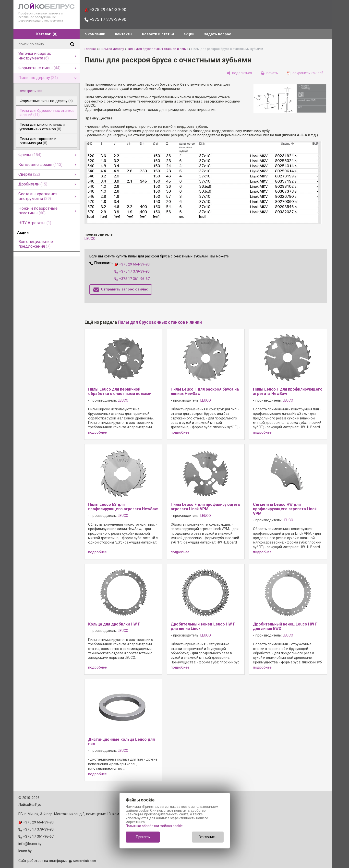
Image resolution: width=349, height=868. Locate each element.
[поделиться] (239, 73)
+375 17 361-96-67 (132, 279)
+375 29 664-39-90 (105, 10)
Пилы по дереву (112, 49)
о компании (95, 34)
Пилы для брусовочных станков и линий (158, 49)
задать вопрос (218, 34)
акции (189, 34)
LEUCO (90, 239)
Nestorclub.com (84, 861)
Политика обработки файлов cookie (154, 826)
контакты (124, 34)
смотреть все (34, 91)
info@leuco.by (30, 844)
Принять (143, 837)
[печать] (269, 73)
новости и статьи (158, 34)
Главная (90, 49)
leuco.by (25, 851)
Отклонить (208, 837)
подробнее (97, 433)
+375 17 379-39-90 (105, 19)
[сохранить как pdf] (305, 73)
